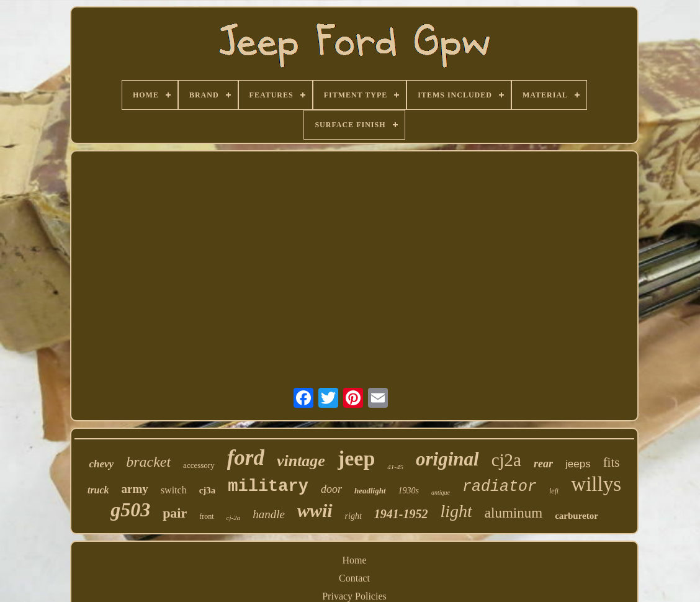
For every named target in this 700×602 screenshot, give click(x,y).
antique (441, 492)
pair (175, 513)
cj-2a (234, 518)
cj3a (208, 490)
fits (612, 462)
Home (354, 560)
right (353, 516)
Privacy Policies (354, 596)
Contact (354, 578)
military (268, 487)
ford (246, 458)
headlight (370, 491)
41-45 (395, 467)
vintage (301, 461)
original (447, 459)
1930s (409, 491)
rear (543, 464)
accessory (199, 465)
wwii (315, 510)
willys (596, 484)
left (554, 491)
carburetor (577, 516)
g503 (130, 510)
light (456, 511)
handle (269, 514)
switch (174, 490)
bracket (148, 462)
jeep (356, 458)
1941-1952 (401, 514)
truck (98, 490)
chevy (102, 464)
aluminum (514, 513)
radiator (500, 487)
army (135, 489)
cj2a (506, 460)
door (331, 489)
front (206, 516)
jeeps (578, 464)
